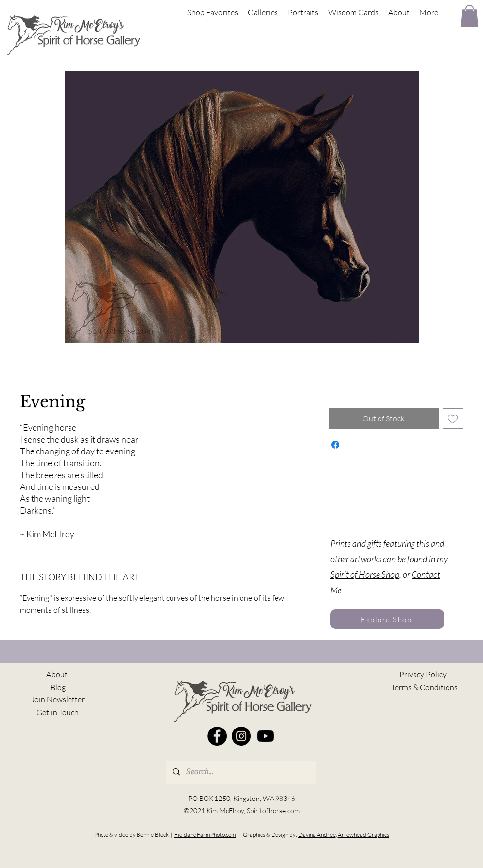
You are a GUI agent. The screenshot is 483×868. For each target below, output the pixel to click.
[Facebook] (217, 736)
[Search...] (241, 772)
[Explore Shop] (387, 619)
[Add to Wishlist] (453, 418)
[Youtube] (265, 736)
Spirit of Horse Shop (365, 574)
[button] (469, 16)
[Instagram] (241, 736)
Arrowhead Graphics (363, 835)
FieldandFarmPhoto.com (205, 835)
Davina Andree (317, 835)
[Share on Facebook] (335, 445)
